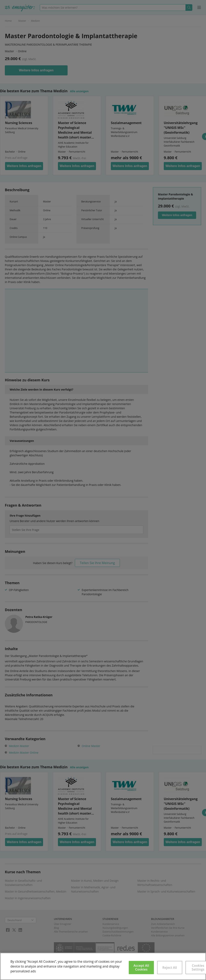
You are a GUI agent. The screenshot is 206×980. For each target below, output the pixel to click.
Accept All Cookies (141, 967)
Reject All (170, 968)
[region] (103, 966)
